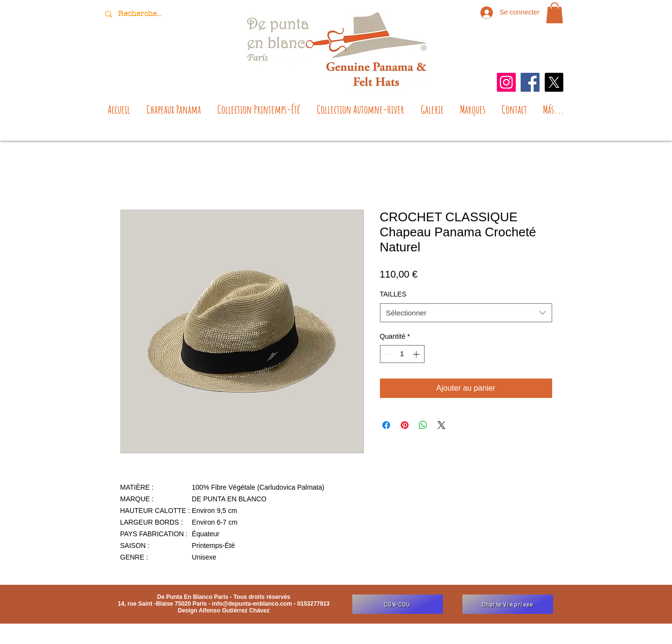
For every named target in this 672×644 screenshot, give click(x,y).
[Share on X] (442, 425)
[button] (555, 13)
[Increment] (417, 354)
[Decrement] (387, 354)
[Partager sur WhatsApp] (423, 425)
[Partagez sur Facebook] (386, 425)
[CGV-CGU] (398, 604)
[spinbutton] (402, 354)
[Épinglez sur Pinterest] (405, 425)
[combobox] (466, 313)
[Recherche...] (141, 14)
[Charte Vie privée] (508, 604)
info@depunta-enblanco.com (252, 604)
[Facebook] (530, 82)
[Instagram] (506, 82)
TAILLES (393, 294)
